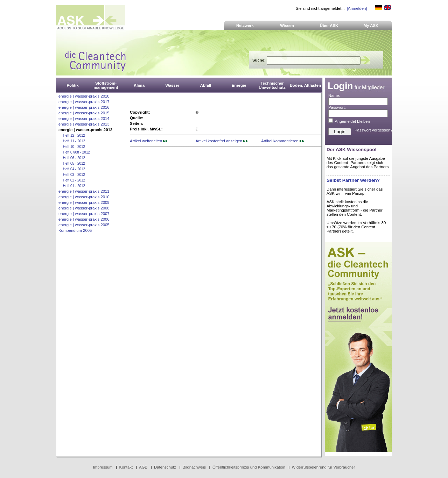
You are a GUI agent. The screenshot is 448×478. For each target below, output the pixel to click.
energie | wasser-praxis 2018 (84, 96)
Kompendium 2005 (75, 230)
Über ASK (329, 26)
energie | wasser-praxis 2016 (84, 107)
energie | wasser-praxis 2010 (84, 197)
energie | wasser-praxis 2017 (84, 102)
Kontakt (126, 467)
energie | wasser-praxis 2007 (84, 214)
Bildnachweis (194, 467)
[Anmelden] (357, 8)
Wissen (287, 26)
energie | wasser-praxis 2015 (84, 113)
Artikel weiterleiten (149, 141)
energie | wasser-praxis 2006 (84, 219)
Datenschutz (165, 467)
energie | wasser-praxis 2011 (84, 191)
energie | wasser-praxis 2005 (84, 225)
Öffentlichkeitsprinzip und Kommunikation (249, 467)
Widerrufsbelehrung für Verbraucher (324, 467)
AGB (143, 467)
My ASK (371, 26)
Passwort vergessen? (374, 130)
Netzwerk (245, 26)
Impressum (103, 467)
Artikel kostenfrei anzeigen (222, 141)
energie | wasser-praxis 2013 (84, 124)
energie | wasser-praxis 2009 (84, 202)
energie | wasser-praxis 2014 (84, 119)
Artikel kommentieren (283, 141)
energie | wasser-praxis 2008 (84, 208)
